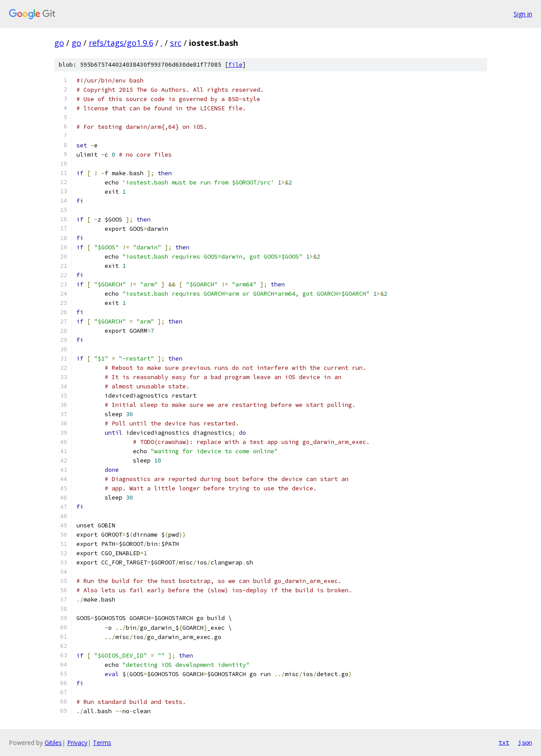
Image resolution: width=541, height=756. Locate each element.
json (525, 742)
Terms (102, 743)
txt (504, 742)
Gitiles (53, 743)
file (235, 65)
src (176, 43)
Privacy (77, 743)
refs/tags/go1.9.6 (121, 43)
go (59, 43)
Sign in (523, 14)
